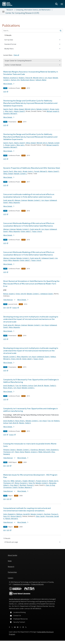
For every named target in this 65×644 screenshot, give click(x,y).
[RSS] (26, 627)
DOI (5, 308)
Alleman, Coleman (21, 200)
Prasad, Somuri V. (42, 481)
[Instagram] (20, 627)
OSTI (6, 92)
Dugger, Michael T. (29, 481)
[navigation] (32, 542)
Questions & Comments (21, 584)
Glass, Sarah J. (41, 516)
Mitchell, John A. (38, 78)
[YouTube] (15, 627)
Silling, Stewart (19, 109)
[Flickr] (18, 627)
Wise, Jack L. (9, 111)
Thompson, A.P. (9, 452)
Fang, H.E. (7, 481)
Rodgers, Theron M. (26, 78)
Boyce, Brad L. (8, 388)
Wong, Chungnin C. (21, 483)
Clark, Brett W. (39, 386)
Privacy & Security (37, 584)
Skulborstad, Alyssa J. (28, 80)
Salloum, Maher (41, 80)
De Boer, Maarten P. (25, 487)
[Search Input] (32, 31)
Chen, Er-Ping (50, 485)
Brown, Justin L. (11, 145)
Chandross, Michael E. (38, 450)
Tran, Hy (18, 386)
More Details (9, 84)
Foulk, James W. (9, 200)
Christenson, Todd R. (10, 487)
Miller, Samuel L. (16, 481)
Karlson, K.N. (15, 80)
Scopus (16, 308)
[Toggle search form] (56, 4)
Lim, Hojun (48, 78)
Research (10, 10)
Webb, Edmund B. (45, 452)
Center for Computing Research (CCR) (22, 13)
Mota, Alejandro (15, 203)
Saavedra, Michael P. (10, 114)
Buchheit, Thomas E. (27, 485)
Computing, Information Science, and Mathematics (33, 10)
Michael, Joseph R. (53, 111)
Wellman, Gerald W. (23, 514)
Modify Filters (11, 49)
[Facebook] (9, 627)
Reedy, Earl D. (54, 481)
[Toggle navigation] (3, 12)
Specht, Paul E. (8, 109)
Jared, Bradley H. (9, 386)
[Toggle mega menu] (62, 4)
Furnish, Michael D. (41, 171)
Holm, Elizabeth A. (52, 450)
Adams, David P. (20, 111)
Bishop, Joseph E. (9, 294)
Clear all (16, 55)
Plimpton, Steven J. (10, 450)
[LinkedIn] (23, 627)
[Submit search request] (61, 31)
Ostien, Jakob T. (26, 231)
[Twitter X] (12, 627)
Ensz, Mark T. (15, 485)
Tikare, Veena (19, 452)
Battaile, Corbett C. (43, 109)
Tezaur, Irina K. (37, 231)
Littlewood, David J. (48, 258)
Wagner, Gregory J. (31, 452)
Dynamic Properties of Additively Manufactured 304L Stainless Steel (32, 168)
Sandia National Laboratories (19, 599)
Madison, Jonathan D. (11, 78)
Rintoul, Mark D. (16, 516)
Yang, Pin (32, 483)
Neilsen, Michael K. (12, 519)
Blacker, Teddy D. (50, 386)
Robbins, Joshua (27, 386)
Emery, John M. (21, 294)
